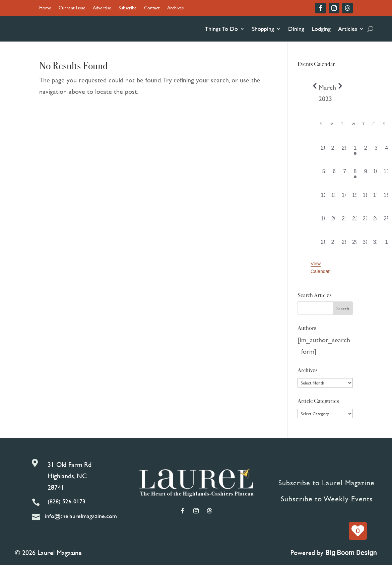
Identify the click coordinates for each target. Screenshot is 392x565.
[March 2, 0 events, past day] (366, 150)
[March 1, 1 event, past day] (355, 150)
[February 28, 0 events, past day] (345, 150)
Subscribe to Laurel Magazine (326, 483)
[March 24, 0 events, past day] (376, 221)
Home (45, 8)
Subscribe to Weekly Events (327, 499)
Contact (152, 8)
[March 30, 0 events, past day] (366, 244)
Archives (175, 8)
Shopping (263, 29)
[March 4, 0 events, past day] (386, 150)
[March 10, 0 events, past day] (376, 173)
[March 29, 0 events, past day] (355, 244)
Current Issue (72, 8)
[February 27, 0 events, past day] (334, 150)
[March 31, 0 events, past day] (376, 244)
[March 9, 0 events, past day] (366, 173)
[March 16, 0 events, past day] (366, 197)
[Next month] (340, 86)
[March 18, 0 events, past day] (386, 197)
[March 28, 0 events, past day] (345, 244)
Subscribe (128, 8)
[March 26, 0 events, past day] (324, 244)
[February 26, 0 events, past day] (324, 150)
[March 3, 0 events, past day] (376, 150)
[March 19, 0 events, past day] (324, 221)
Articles (348, 29)
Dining (296, 29)
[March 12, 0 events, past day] (324, 197)
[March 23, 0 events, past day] (366, 221)
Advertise (102, 8)
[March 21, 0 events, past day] (345, 221)
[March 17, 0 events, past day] (376, 197)
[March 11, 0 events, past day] (386, 173)
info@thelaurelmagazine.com (81, 516)
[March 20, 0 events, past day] (334, 221)
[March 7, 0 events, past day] (345, 173)
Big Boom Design (351, 553)
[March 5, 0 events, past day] (324, 173)
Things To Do (221, 29)
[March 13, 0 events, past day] (334, 197)
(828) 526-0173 (67, 501)
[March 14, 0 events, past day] (345, 197)
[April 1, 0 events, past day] (386, 244)
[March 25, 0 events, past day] (386, 221)
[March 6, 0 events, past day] (334, 173)
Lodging (321, 29)
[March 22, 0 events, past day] (355, 221)
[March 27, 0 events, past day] (334, 244)
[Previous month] (315, 86)
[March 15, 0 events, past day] (355, 197)
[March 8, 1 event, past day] (355, 173)
